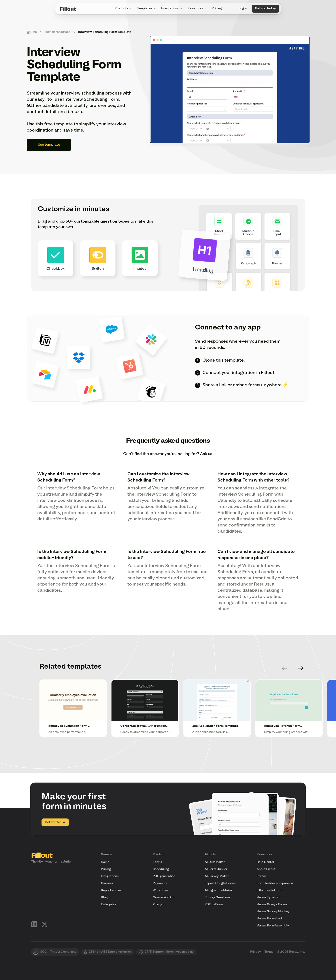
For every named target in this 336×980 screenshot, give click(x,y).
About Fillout (266, 869)
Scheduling (161, 869)
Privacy (255, 952)
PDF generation (164, 876)
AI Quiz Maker (215, 862)
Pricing (217, 8)
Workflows (161, 890)
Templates (147, 9)
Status (261, 876)
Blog (104, 897)
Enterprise (109, 905)
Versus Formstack (270, 919)
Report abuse (111, 890)
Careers (107, 883)
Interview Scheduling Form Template (105, 32)
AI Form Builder (216, 869)
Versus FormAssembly (273, 926)
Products (124, 9)
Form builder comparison (275, 883)
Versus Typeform (269, 897)
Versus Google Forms (272, 905)
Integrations (172, 9)
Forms (157, 862)
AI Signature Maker (219, 890)
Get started (265, 9)
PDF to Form (214, 905)
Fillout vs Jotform (269, 890)
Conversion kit (163, 897)
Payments (160, 883)
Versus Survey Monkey (273, 912)
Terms (269, 952)
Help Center (265, 862)
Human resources (58, 32)
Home (105, 862)
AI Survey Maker (217, 876)
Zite (157, 905)
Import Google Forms (220, 883)
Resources (197, 9)
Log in (243, 8)
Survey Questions (217, 897)
